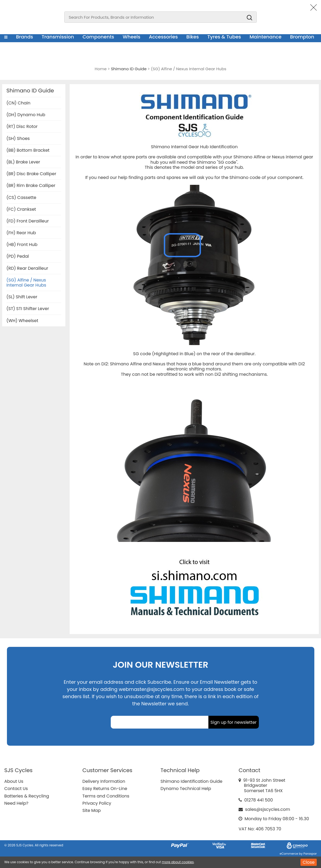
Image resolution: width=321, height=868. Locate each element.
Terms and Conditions (106, 796)
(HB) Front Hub (22, 245)
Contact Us (16, 789)
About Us (14, 781)
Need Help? (16, 803)
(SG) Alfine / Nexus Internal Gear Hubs (26, 283)
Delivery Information (104, 781)
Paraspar (310, 854)
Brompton (302, 37)
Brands (25, 37)
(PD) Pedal (18, 256)
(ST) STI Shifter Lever (28, 309)
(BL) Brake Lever (23, 162)
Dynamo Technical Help (186, 789)
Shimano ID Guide (30, 91)
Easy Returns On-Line (105, 789)
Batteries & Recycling (27, 796)
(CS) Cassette (21, 198)
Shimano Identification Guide (192, 781)
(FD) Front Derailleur (28, 221)
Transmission (58, 37)
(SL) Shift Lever (22, 297)
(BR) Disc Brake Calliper (31, 174)
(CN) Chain (18, 103)
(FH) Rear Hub (21, 233)
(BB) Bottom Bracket (28, 150)
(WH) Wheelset (22, 321)
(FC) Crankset (21, 209)
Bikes (193, 37)
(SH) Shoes (18, 138)
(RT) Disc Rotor (22, 126)
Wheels (132, 37)
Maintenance (265, 37)
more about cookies (178, 862)
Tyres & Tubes (224, 37)
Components (98, 37)
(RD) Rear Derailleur (27, 268)
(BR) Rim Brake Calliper (31, 185)
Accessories (163, 37)
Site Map (92, 810)
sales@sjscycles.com (268, 809)
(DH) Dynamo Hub (26, 115)
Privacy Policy (97, 803)
